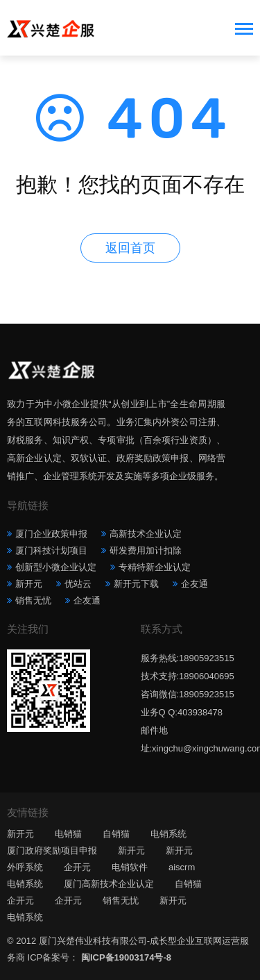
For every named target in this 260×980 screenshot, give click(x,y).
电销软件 (130, 867)
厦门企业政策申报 (51, 534)
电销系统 (168, 834)
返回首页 (130, 248)
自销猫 (116, 834)
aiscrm (182, 867)
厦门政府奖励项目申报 (52, 850)
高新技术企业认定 (146, 534)
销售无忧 (33, 600)
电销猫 (68, 834)
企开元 (77, 867)
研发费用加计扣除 (146, 550)
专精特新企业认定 (155, 567)
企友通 (194, 584)
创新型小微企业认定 (56, 567)
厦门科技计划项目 (51, 550)
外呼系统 (25, 867)
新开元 (29, 584)
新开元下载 (136, 584)
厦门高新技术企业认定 (109, 884)
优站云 (78, 584)
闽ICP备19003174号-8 (126, 957)
